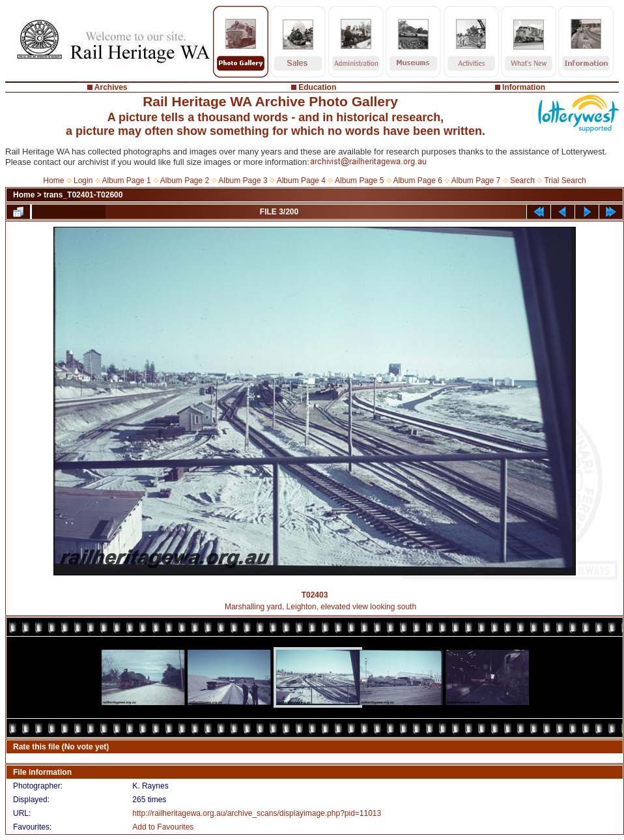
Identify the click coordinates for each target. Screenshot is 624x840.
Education (317, 87)
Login (83, 181)
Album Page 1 (126, 181)
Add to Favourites (163, 827)
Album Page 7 (476, 181)
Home (53, 181)
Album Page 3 (243, 181)
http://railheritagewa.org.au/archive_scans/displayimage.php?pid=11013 (257, 813)
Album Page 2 (185, 181)
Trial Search (565, 181)
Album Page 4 (301, 181)
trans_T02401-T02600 (83, 195)
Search (522, 181)
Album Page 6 (417, 181)
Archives (111, 87)
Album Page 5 (359, 181)
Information (524, 87)
